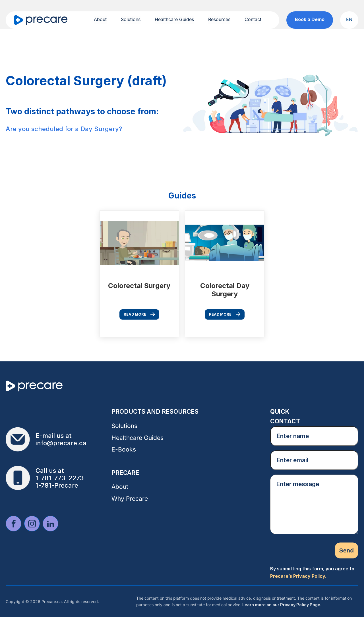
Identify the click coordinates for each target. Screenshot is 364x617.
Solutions (131, 19)
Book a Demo (310, 19)
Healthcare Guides (174, 19)
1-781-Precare (57, 485)
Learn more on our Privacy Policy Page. (281, 605)
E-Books (124, 449)
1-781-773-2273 (60, 478)
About (100, 19)
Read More (135, 314)
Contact (253, 19)
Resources (219, 19)
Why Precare (130, 499)
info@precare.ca (61, 443)
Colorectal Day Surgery (225, 290)
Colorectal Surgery (139, 285)
